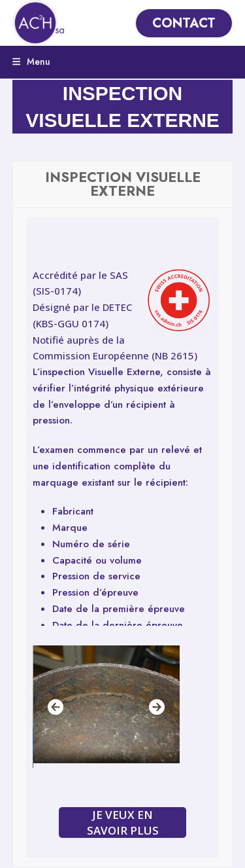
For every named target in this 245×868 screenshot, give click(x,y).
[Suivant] (157, 707)
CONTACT (184, 23)
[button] (31, 62)
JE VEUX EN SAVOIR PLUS (123, 822)
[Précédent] (56, 707)
